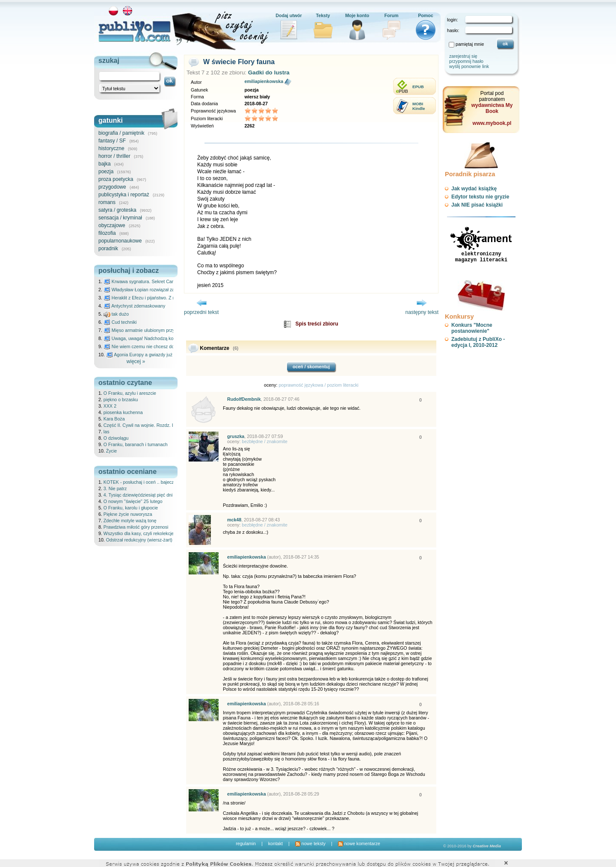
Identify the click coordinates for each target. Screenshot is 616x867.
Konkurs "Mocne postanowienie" (472, 328)
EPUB (418, 87)
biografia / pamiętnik (121, 133)
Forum (391, 15)
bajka (105, 164)
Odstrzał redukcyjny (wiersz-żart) (139, 540)
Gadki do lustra (269, 72)
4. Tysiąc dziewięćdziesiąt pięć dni (138, 495)
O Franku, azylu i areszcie (130, 393)
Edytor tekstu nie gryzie (480, 197)
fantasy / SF (112, 141)
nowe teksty (310, 843)
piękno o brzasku (121, 399)
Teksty (323, 15)
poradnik (108, 249)
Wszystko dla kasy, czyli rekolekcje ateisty (146, 533)
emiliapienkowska (264, 81)
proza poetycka (116, 179)
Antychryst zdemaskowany (135, 306)
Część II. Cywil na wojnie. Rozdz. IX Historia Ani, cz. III (159, 425)
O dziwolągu (116, 438)
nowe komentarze (359, 843)
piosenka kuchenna (123, 412)
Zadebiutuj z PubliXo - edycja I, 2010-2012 (478, 342)
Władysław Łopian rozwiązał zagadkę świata (153, 290)
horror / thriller (114, 156)
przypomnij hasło (466, 61)
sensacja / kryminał (120, 218)
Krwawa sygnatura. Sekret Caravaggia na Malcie (157, 281)
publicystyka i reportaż (124, 195)
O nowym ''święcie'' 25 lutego (133, 501)
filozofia (107, 233)
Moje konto (357, 15)
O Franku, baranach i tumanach (136, 444)
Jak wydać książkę (474, 189)
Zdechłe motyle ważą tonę (130, 521)
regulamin (246, 843)
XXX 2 (110, 406)
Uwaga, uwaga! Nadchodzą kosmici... (146, 338)
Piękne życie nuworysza (128, 514)
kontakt (275, 843)
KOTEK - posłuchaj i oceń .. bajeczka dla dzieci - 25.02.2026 (165, 482)
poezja (106, 172)
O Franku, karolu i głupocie (131, 508)
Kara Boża (114, 419)
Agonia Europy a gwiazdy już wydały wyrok (154, 355)
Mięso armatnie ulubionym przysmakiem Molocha (157, 330)
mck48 (234, 520)
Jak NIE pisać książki (477, 205)
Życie (111, 451)
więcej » (136, 361)
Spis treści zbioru (317, 324)
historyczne (111, 148)
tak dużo (116, 314)
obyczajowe (112, 225)
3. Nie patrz (115, 488)
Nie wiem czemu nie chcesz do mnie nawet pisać (157, 346)
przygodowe (112, 187)
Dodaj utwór (289, 15)
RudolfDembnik (244, 399)
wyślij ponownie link (469, 66)
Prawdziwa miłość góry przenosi (136, 527)
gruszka (236, 436)
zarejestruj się (463, 56)
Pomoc (426, 15)
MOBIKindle (419, 106)
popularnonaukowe (120, 241)
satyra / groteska (117, 210)
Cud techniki (120, 322)
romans (107, 202)
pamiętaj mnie (470, 44)
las (107, 432)
